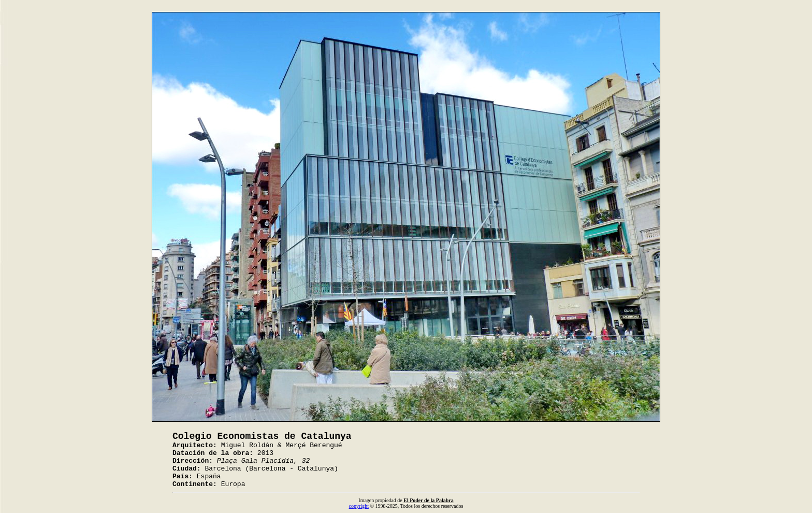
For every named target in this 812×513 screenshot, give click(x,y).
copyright (359, 506)
